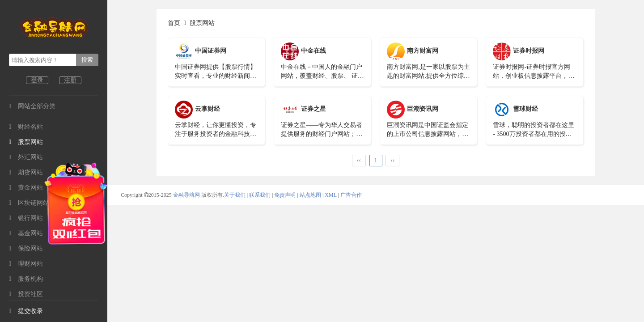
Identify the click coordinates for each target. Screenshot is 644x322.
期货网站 (26, 172)
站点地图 (310, 195)
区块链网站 (29, 203)
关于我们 (235, 195)
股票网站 (26, 142)
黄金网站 (26, 188)
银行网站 (26, 218)
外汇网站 (26, 157)
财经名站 (26, 127)
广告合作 (351, 195)
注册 (70, 80)
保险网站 (26, 248)
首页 (174, 23)
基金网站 (26, 233)
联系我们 (260, 195)
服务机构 (26, 279)
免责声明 (285, 195)
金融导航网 (187, 195)
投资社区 (26, 294)
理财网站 (26, 264)
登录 (37, 80)
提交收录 (26, 311)
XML (330, 195)
